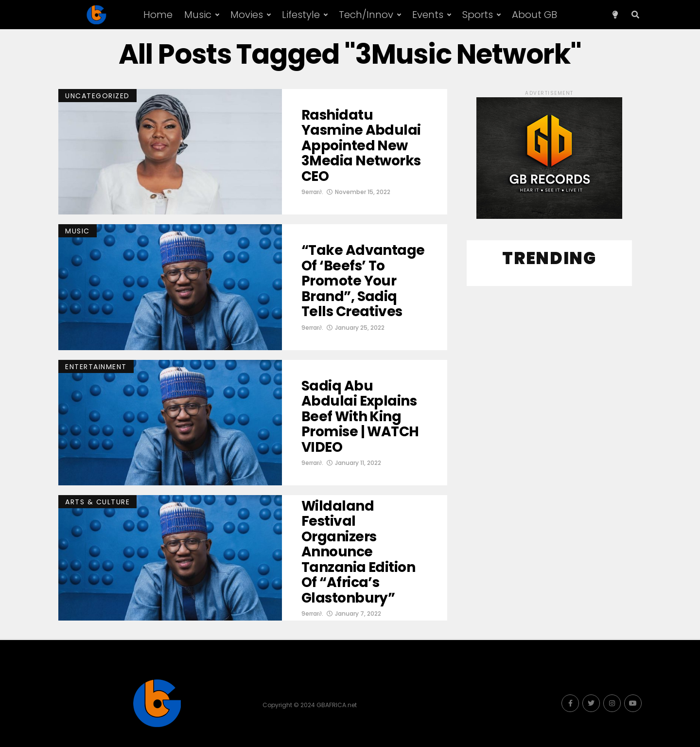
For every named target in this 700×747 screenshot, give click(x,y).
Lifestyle (301, 15)
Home (158, 15)
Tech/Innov (366, 15)
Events (428, 15)
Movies (247, 15)
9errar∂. (312, 192)
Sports (478, 15)
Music (198, 15)
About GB (534, 15)
